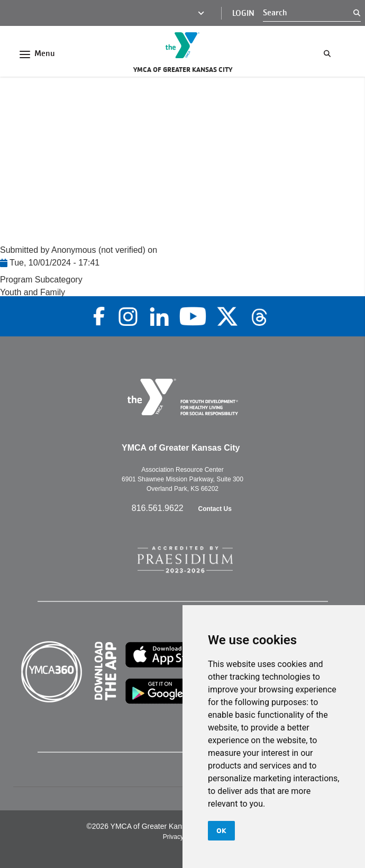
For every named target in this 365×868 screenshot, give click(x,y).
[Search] (308, 13)
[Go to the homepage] (182, 45)
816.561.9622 (159, 508)
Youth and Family (33, 292)
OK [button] (221, 830)
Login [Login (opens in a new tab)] (243, 13)
